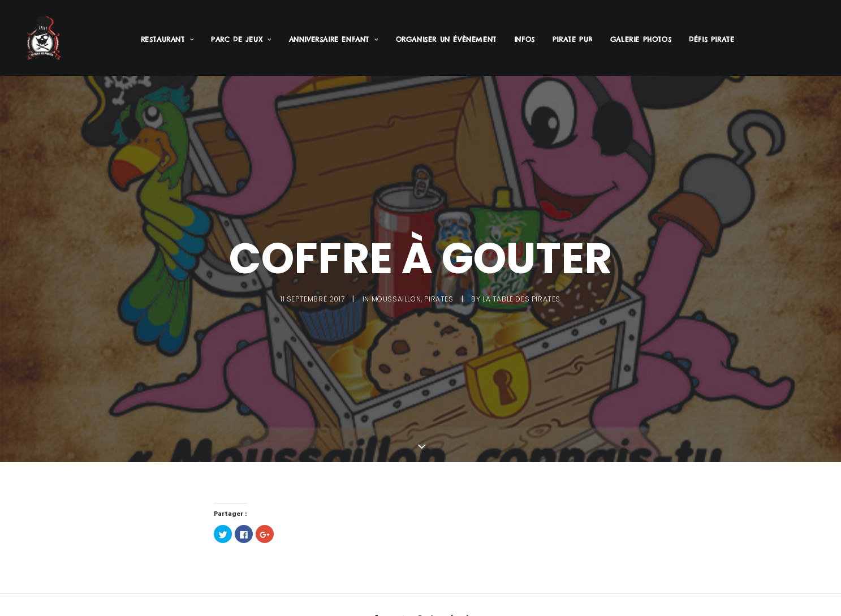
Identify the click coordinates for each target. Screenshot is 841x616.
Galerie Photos (641, 39)
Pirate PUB (573, 39)
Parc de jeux (241, 39)
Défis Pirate (711, 39)
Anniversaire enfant (334, 39)
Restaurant (167, 39)
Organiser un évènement (446, 39)
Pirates (439, 297)
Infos (525, 39)
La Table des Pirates (521, 297)
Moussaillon (396, 297)
